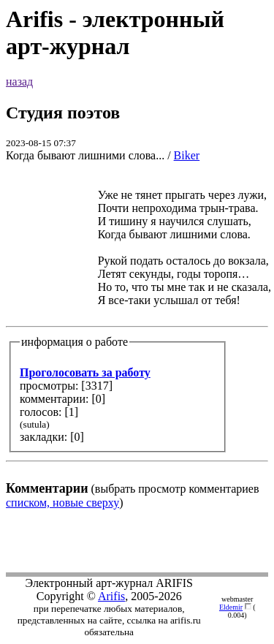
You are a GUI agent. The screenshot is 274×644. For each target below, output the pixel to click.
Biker (187, 155)
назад (19, 82)
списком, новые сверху (62, 503)
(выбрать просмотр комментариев (137, 335)
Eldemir (231, 607)
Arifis (111, 596)
